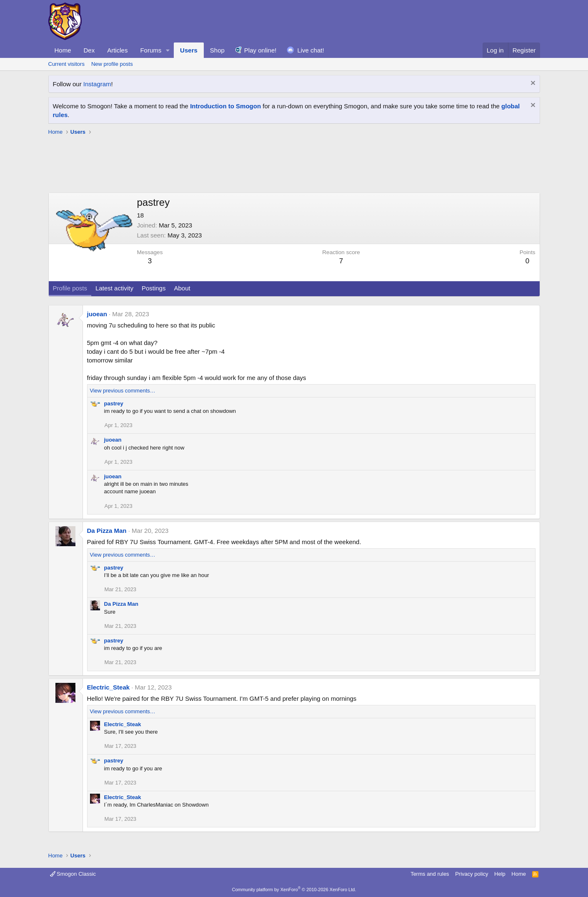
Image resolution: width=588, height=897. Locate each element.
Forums (151, 50)
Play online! (260, 50)
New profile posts (112, 64)
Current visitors (66, 64)
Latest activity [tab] (114, 288)
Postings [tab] (154, 288)
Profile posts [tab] (70, 288)
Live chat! (310, 50)
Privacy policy (472, 874)
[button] (168, 50)
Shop (217, 50)
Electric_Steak (109, 687)
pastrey (114, 404)
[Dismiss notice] (532, 84)
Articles (117, 50)
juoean (97, 314)
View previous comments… (123, 391)
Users (189, 50)
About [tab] (182, 288)
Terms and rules (430, 874)
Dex (89, 50)
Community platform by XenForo (294, 890)
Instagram (97, 84)
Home (63, 50)
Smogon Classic (73, 874)
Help (500, 874)
